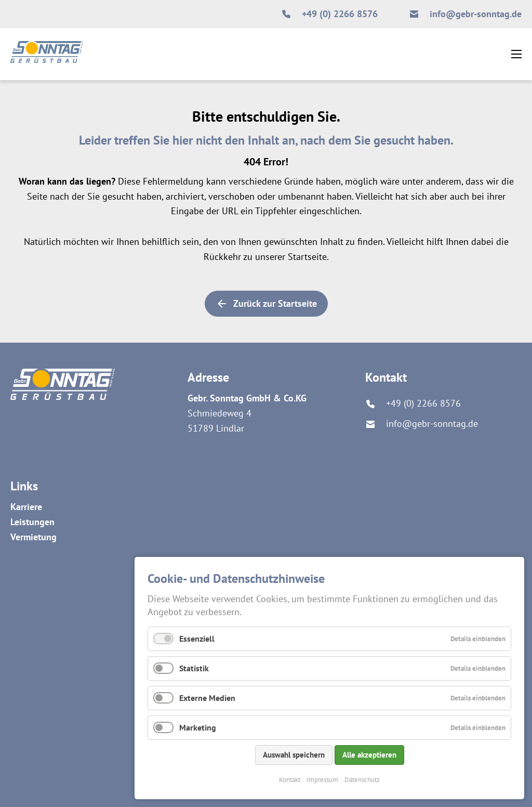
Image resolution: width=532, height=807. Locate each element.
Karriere (26, 507)
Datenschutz (362, 780)
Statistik (194, 668)
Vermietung (34, 537)
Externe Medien (207, 698)
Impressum (322, 780)
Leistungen (32, 522)
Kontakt (290, 780)
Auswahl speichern (294, 755)
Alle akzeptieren (369, 755)
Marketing (198, 727)
